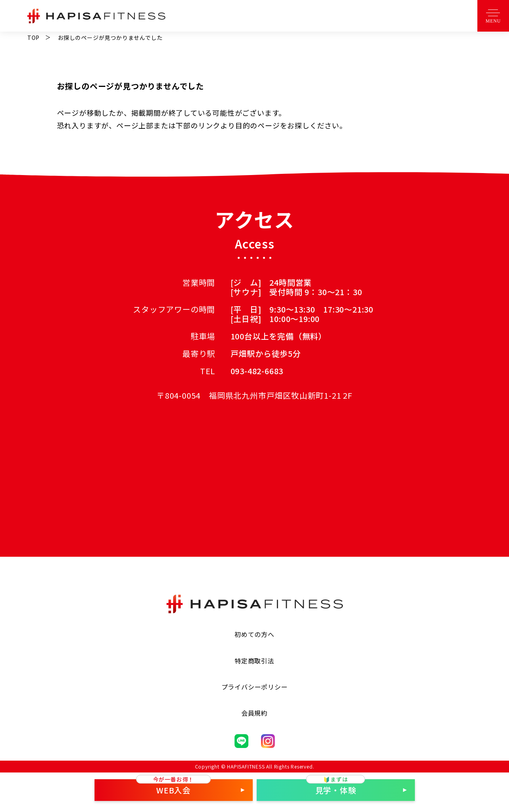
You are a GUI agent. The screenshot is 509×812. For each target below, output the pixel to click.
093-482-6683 (257, 371)
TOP (33, 38)
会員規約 (255, 713)
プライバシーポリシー (255, 687)
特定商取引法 (255, 661)
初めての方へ (255, 634)
